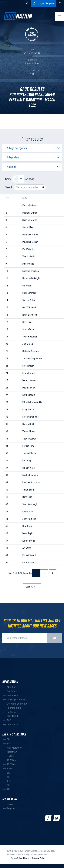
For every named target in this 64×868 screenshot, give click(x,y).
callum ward (28, 468)
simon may (28, 227)
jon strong (28, 344)
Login (10, 804)
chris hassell (29, 563)
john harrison (29, 519)
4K (8, 777)
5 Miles (11, 756)
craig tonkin (28, 410)
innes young (28, 264)
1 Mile (10, 769)
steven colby (29, 300)
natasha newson (31, 351)
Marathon (12, 752)
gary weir (27, 286)
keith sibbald (29, 395)
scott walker (28, 329)
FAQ (9, 720)
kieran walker (29, 205)
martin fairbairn (30, 475)
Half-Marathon (14, 748)
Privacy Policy (39, 858)
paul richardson (30, 242)
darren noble (29, 424)
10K (9, 744)
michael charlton (31, 271)
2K (8, 773)
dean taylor (28, 533)
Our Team (12, 691)
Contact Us (12, 725)
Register (11, 808)
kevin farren (28, 373)
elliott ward (28, 512)
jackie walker (29, 439)
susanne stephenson (32, 359)
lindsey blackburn (31, 482)
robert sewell (29, 555)
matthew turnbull (31, 235)
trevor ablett (29, 431)
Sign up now (54, 638)
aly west (27, 548)
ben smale (28, 322)
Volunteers (12, 695)
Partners (11, 712)
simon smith (28, 490)
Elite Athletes (14, 716)
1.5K (9, 781)
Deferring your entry (17, 704)
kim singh (27, 461)
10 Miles (11, 760)
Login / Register (44, 4)
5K (8, 739)
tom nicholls (29, 256)
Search (29, 4)
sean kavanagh (30, 504)
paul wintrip (28, 249)
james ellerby (29, 453)
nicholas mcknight (31, 278)
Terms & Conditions (20, 858)
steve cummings (30, 417)
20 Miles (11, 764)
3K (8, 785)
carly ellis (27, 497)
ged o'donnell (29, 308)
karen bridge (29, 541)
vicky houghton (30, 337)
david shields (29, 388)
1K (8, 789)
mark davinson (29, 293)
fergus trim (28, 446)
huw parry (27, 526)
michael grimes (30, 213)
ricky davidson (30, 315)
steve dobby (28, 366)
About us (11, 687)
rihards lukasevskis (32, 402)
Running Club (14, 708)
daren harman (29, 380)
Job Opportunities (16, 700)
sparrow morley (30, 220)
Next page (32, 587)
